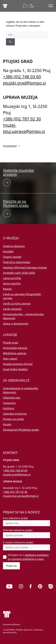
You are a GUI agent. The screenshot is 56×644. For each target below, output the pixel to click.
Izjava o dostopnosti (16, 324)
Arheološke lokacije (15, 348)
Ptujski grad (10, 343)
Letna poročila (12, 278)
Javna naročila (12, 283)
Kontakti (8, 251)
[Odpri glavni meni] (51, 6)
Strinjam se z (28, 557)
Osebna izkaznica (14, 246)
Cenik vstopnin (12, 309)
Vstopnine (9, 403)
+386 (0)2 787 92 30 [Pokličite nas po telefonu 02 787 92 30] (22, 119)
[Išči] (10, 42)
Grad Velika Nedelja (15, 369)
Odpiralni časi (12, 398)
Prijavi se (11, 566)
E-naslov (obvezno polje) (18, 542)
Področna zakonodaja (17, 262)
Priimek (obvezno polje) (18, 530)
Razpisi (7, 289)
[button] (24, 6)
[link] (9, 586)
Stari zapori (10, 359)
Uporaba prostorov (15, 414)
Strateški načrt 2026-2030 (19, 273)
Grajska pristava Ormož (18, 364)
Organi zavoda (12, 257)
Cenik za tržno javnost (17, 304)
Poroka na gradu (13, 419)
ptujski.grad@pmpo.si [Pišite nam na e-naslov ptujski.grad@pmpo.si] (24, 83)
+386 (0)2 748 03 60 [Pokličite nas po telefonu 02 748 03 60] (22, 77)
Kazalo (7, 424)
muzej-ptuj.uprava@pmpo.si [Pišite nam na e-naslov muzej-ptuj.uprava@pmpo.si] (21, 496)
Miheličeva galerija (15, 353)
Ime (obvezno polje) (15, 518)
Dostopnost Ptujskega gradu (21, 430)
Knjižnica (9, 408)
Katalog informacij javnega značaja (25, 267)
